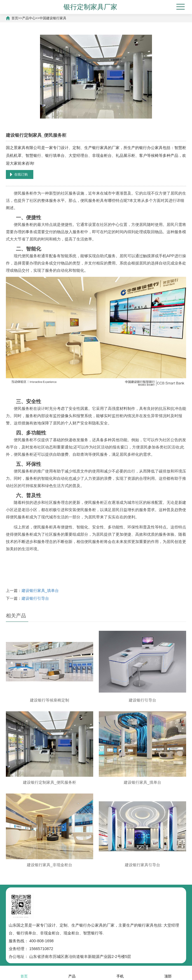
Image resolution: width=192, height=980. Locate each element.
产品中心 (29, 18)
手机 (120, 973)
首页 (15, 18)
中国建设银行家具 (53, 18)
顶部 (168, 973)
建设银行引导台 (35, 598)
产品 (72, 973)
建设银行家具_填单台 (40, 591)
